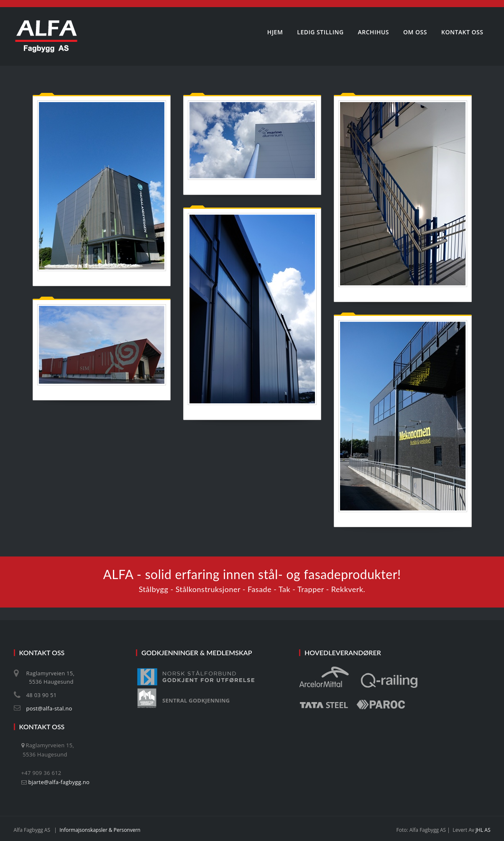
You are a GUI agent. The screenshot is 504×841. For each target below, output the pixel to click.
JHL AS (483, 830)
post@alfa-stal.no (49, 708)
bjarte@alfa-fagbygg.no (59, 782)
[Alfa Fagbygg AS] (46, 36)
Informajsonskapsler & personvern (100, 830)
